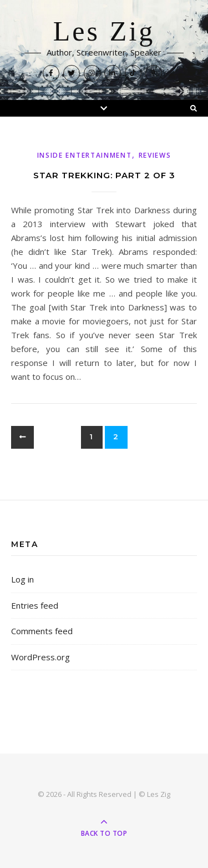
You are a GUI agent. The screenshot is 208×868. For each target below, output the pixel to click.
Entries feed (35, 605)
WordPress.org (40, 657)
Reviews (155, 155)
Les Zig (104, 32)
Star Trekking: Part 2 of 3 (104, 175)
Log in (22, 579)
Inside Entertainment (85, 155)
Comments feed (42, 631)
